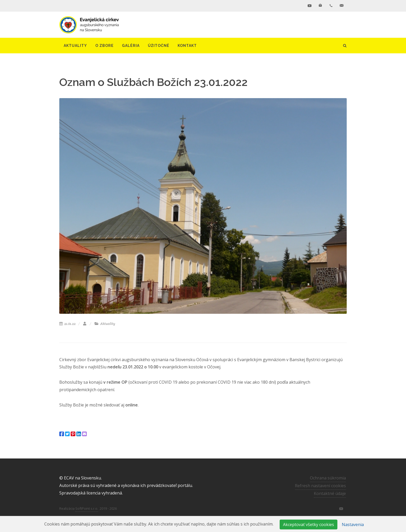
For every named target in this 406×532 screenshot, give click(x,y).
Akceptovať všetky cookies (309, 524)
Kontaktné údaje (330, 493)
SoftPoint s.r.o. (87, 508)
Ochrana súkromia (328, 478)
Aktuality (105, 324)
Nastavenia (353, 524)
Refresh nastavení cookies (320, 486)
